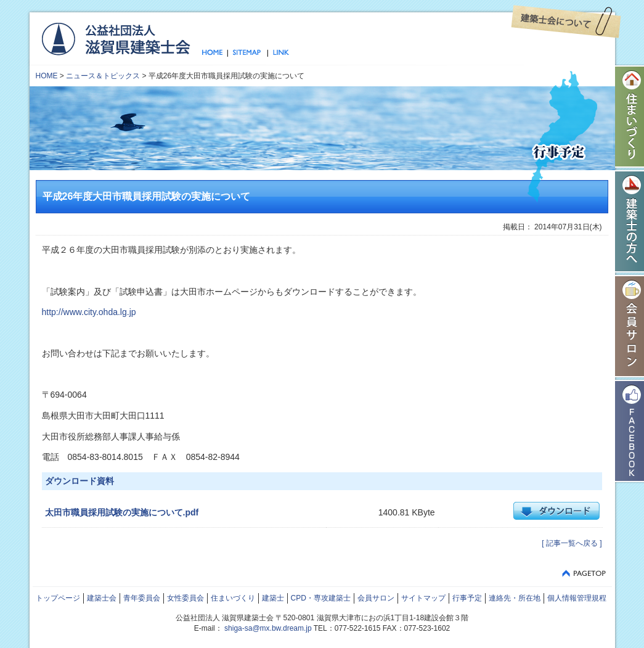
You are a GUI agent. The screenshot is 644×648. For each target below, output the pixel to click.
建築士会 (102, 598)
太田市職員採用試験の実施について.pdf (122, 512)
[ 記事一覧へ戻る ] (572, 543)
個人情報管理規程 (577, 598)
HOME (47, 76)
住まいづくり (233, 598)
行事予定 (467, 598)
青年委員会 (142, 598)
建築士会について (566, 22)
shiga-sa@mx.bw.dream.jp (268, 628)
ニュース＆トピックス (103, 76)
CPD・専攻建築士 (321, 598)
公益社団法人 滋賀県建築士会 (116, 38)
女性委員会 (185, 598)
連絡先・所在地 (515, 598)
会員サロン (376, 598)
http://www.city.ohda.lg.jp (89, 312)
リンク (279, 53)
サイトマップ (247, 53)
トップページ (215, 53)
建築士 (273, 598)
